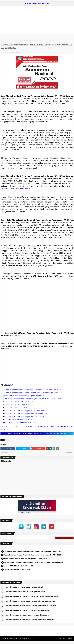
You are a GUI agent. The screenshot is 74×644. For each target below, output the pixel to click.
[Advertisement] (37, 21)
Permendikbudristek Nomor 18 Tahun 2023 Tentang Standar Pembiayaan (28, 615)
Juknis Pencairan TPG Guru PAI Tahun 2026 (20, 420)
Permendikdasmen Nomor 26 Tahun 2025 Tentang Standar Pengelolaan (27, 610)
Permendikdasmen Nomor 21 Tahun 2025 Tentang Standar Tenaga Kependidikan (30, 601)
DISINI (18, 335)
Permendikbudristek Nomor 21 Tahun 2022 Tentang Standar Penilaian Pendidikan (30, 620)
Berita (7, 41)
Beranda (2, 41)
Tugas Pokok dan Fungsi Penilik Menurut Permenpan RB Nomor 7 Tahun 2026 (33, 390)
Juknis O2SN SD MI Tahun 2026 (16, 408)
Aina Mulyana (6, 52)
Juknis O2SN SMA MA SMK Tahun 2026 (19, 402)
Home (60, 638)
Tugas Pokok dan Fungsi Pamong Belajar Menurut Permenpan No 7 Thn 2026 (33, 393)
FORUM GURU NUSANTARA (37, 4)
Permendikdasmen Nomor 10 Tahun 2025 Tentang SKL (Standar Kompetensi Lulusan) (31, 596)
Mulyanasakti (10, 638)
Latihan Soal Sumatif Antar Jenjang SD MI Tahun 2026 (24, 411)
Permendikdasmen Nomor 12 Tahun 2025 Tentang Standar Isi (24, 587)
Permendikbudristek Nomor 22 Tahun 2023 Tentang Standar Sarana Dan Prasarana (31, 606)
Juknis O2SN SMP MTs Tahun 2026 (17, 405)
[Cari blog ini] (28, 538)
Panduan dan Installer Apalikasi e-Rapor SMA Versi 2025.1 (26, 396)
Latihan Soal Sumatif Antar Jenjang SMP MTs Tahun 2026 (26, 414)
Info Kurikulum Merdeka (25, 512)
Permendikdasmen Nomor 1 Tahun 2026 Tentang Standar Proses (25, 592)
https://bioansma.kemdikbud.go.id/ (16, 189)
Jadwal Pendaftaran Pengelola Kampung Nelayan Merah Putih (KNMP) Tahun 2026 (35, 399)
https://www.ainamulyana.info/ (26, 638)
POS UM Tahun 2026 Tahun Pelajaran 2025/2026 (23, 423)
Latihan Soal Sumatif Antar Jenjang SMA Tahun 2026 (24, 417)
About (64, 638)
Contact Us (69, 638)
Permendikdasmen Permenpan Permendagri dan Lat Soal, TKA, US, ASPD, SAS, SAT (37, 433)
